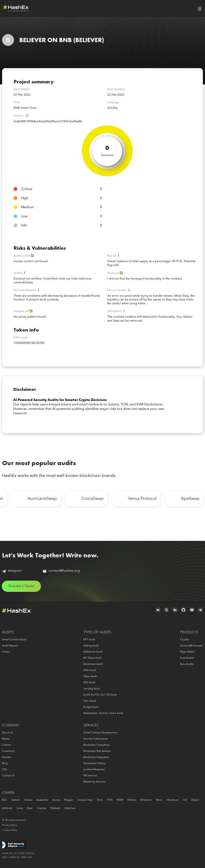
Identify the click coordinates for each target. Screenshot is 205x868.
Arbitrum (7, 808)
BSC (5, 800)
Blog (5, 763)
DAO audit (90, 670)
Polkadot (55, 808)
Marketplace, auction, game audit (103, 713)
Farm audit (90, 701)
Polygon (69, 800)
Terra (100, 800)
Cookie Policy (10, 830)
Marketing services (94, 782)
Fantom (16, 800)
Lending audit (92, 689)
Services (91, 726)
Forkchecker (187, 658)
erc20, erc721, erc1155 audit (100, 695)
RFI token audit (92, 658)
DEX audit (89, 683)
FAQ (5, 770)
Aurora (56, 800)
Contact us (8, 776)
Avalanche (42, 800)
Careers (7, 745)
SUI (185, 800)
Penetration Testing (94, 763)
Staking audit (91, 646)
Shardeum (173, 800)
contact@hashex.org (61, 571)
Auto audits (187, 664)
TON (110, 800)
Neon (159, 800)
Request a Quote (21, 586)
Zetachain (70, 808)
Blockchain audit (93, 664)
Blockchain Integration (96, 757)
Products (189, 632)
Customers (8, 751)
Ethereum (146, 800)
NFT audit (89, 640)
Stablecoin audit (93, 652)
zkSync (195, 800)
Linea (20, 808)
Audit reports (10, 646)
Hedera (132, 800)
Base (30, 808)
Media (6, 739)
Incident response (94, 770)
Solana (28, 800)
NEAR (120, 800)
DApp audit (90, 676)
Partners (7, 757)
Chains (6, 652)
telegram (12, 571)
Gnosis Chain (85, 800)
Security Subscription (96, 739)
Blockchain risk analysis (97, 751)
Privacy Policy (10, 825)
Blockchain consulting (96, 745)
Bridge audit (91, 707)
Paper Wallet (187, 652)
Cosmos (41, 808)
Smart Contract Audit (14, 640)
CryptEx (185, 640)
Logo (16, 8)
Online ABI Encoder (191, 646)
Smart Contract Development (100, 733)
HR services (90, 776)
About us (8, 733)
